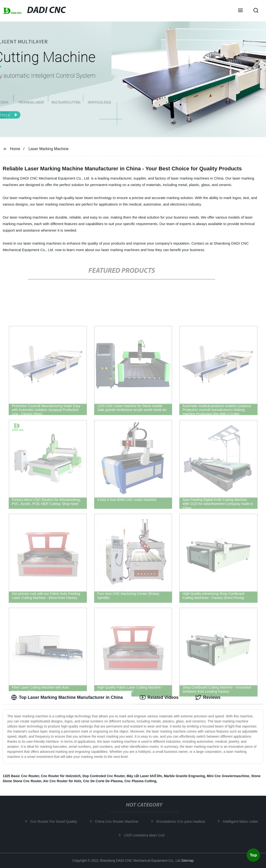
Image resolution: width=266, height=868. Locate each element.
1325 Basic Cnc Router (21, 776)
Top (253, 855)
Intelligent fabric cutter (242, 821)
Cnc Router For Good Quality (55, 821)
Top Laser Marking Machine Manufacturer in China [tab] (67, 697)
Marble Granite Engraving (184, 776)
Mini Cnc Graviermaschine (228, 776)
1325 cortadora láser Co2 (145, 835)
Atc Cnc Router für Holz (62, 781)
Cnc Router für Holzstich (61, 776)
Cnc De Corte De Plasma (103, 781)
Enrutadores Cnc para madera (182, 821)
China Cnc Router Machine (118, 821)
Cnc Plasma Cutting (140, 781)
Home (15, 149)
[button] (240, 11)
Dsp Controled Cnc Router (104, 776)
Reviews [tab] (208, 697)
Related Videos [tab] (159, 697)
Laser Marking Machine (49, 149)
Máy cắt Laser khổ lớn (144, 776)
